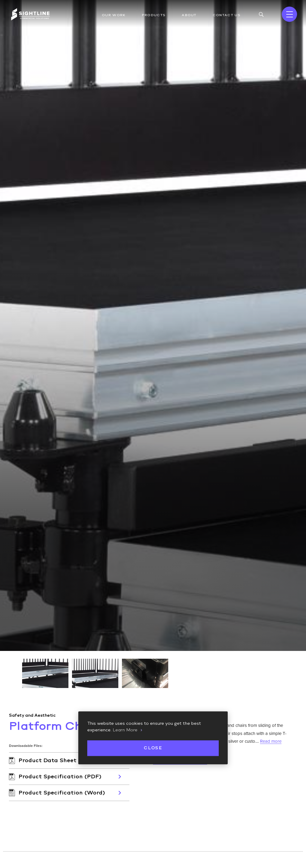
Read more (271, 739)
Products (154, 15)
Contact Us (227, 15)
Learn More (125, 730)
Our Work (114, 15)
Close (153, 748)
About (189, 15)
